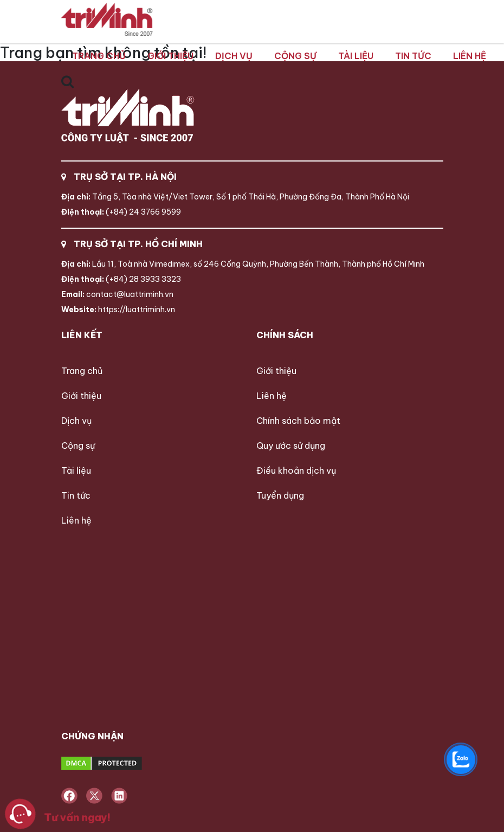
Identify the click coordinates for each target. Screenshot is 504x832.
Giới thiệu (170, 56)
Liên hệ (470, 56)
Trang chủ (99, 56)
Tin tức (413, 56)
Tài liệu (356, 56)
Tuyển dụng (280, 495)
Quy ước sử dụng (291, 446)
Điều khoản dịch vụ (296, 470)
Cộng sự (295, 56)
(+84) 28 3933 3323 (121, 279)
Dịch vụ (234, 56)
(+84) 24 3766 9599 (121, 212)
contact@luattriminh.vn (117, 294)
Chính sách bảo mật (298, 421)
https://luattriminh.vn (118, 309)
